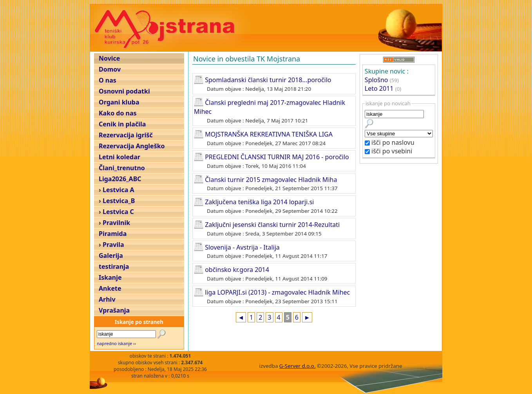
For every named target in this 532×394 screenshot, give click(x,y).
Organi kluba (119, 102)
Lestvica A (118, 190)
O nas (108, 80)
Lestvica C (118, 212)
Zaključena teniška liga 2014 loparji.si (259, 202)
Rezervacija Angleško (132, 146)
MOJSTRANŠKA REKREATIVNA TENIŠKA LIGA (269, 134)
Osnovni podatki (124, 91)
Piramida (113, 234)
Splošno (376, 80)
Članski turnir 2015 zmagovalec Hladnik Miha (271, 179)
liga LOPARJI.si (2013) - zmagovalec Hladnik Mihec (277, 292)
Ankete (110, 288)
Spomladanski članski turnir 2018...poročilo (268, 80)
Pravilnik (116, 223)
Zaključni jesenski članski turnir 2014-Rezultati (272, 225)
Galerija (111, 255)
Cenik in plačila (122, 124)
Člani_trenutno (122, 168)
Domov (110, 69)
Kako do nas (118, 113)
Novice (109, 58)
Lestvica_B (119, 201)
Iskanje (110, 277)
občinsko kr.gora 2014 (237, 270)
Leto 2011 (379, 88)
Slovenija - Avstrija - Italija (242, 247)
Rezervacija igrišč (126, 135)
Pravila (113, 245)
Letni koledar (119, 157)
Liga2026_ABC (120, 179)
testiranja (114, 266)
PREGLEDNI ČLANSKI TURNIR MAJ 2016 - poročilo (277, 157)
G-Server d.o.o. (298, 366)
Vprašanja (114, 310)
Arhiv (107, 299)
